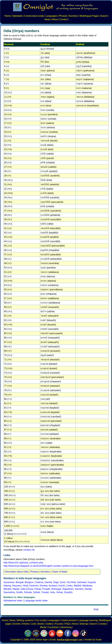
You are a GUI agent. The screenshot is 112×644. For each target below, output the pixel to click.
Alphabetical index (13, 601)
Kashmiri (34, 586)
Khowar (44, 586)
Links (34, 624)
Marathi (7, 589)
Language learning (88, 620)
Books (41, 624)
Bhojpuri (29, 582)
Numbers (74, 16)
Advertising (66, 627)
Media (43, 627)
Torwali (45, 592)
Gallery (50, 624)
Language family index (36, 601)
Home (8, 16)
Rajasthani (68, 589)
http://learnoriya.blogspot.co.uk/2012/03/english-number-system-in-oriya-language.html (48, 566)
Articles (26, 624)
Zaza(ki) (68, 592)
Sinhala (28, 592)
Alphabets (17, 16)
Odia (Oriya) (27, 589)
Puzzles (59, 624)
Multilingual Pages (89, 16)
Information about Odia (16, 572)
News (48, 19)
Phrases (63, 16)
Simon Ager (42, 640)
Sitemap (84, 624)
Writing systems (25, 620)
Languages (51, 16)
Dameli (48, 582)
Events (17, 624)
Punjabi (46, 589)
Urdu (52, 592)
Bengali (20, 582)
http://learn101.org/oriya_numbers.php (23, 563)
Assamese (9, 582)
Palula (38, 589)
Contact (64, 19)
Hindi (25, 586)
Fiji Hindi (71, 582)
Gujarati (92, 582)
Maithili (78, 586)
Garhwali (82, 582)
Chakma (39, 582)
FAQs (68, 624)
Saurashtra (9, 592)
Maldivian (87, 586)
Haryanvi (17, 586)
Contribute (53, 627)
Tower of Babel (60, 572)
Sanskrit (79, 589)
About (55, 19)
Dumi (63, 582)
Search (104, 16)
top (96, 609)
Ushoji (60, 592)
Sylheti (37, 592)
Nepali (16, 589)
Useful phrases (69, 620)
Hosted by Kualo (93, 640)
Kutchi (62, 586)
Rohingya (56, 589)
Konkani (53, 586)
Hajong (7, 586)
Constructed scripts (34, 16)
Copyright (15, 640)
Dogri (56, 582)
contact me (29, 550)
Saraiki (88, 589)
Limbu (69, 586)
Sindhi (19, 592)
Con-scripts (41, 620)
